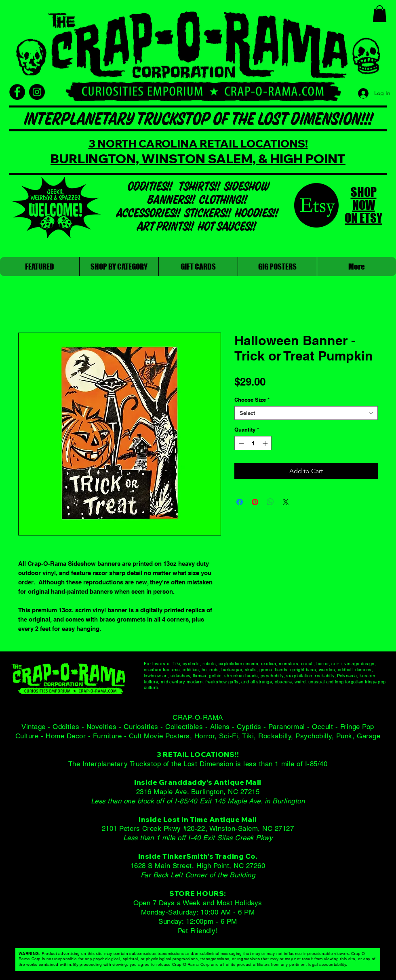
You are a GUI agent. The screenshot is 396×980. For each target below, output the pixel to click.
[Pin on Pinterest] (255, 502)
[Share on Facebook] (240, 502)
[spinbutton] (253, 443)
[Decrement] (240, 443)
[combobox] (306, 413)
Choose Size (252, 400)
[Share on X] (286, 502)
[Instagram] (37, 92)
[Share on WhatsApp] (270, 502)
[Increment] (266, 443)
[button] (380, 14)
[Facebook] (17, 92)
